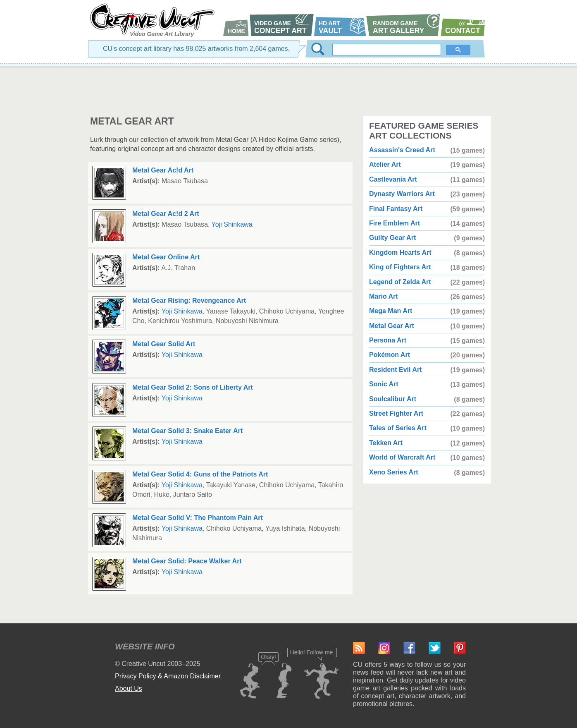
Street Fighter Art (396, 413)
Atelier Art (385, 164)
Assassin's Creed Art (402, 150)
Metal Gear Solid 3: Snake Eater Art (187, 431)
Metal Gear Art (392, 326)
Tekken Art (386, 443)
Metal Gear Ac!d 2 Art (166, 214)
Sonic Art (384, 384)
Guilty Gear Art (392, 238)
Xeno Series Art (394, 472)
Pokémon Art (390, 355)
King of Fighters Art (400, 267)
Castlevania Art (393, 179)
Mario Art (384, 296)
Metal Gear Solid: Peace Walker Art (187, 561)
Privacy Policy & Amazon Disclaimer (168, 676)
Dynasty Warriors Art (402, 194)
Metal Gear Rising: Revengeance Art (189, 301)
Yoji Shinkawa (232, 224)
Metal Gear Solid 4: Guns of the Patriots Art (200, 474)
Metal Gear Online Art (166, 257)
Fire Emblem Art (395, 223)
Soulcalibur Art (393, 399)
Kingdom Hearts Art (400, 253)
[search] (387, 50)
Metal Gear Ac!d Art (163, 170)
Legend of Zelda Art (400, 282)
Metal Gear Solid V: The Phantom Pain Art (198, 518)
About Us (129, 688)
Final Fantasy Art (396, 209)
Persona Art (388, 340)
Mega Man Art (391, 311)
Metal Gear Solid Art (164, 344)
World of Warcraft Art (402, 457)
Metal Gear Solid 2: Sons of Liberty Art (193, 387)
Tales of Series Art (398, 428)
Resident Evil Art (395, 370)
